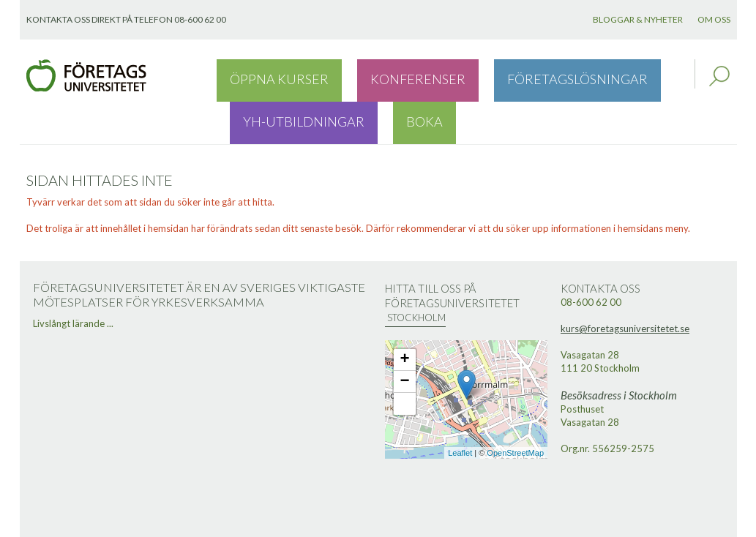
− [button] (404, 340)
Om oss (714, 19)
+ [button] (404, 318)
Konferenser (349, 76)
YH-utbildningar (580, 76)
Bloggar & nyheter (638, 19)
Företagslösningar (459, 76)
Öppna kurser (257, 76)
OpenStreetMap (515, 411)
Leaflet (460, 411)
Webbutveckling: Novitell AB (378, 524)
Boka (658, 76)
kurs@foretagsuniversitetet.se (625, 287)
